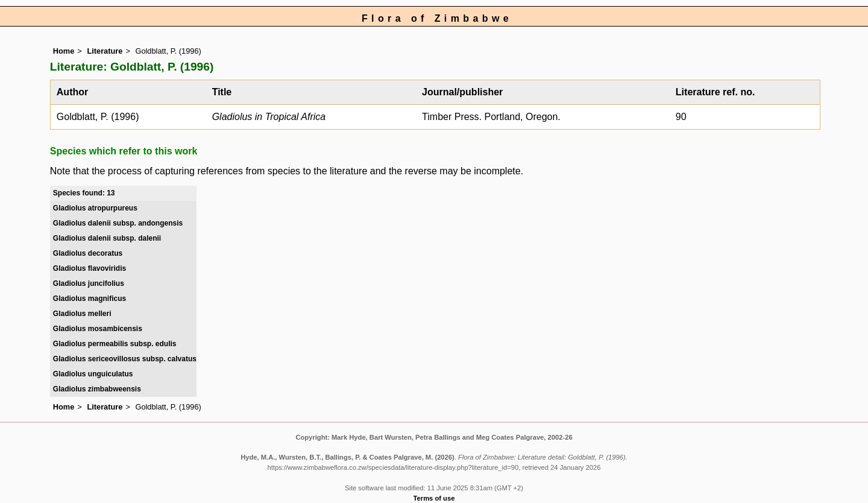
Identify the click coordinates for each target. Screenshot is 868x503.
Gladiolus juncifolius (89, 283)
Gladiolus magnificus (90, 299)
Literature (105, 51)
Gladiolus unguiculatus (93, 374)
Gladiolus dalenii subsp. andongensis (118, 223)
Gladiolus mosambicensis (98, 329)
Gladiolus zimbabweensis (97, 389)
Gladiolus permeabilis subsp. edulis (115, 344)
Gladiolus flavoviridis (90, 268)
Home (64, 51)
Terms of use (434, 498)
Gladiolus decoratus (88, 253)
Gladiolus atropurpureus (95, 208)
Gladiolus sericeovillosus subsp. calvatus (125, 359)
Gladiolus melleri (82, 314)
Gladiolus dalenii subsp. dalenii (107, 238)
